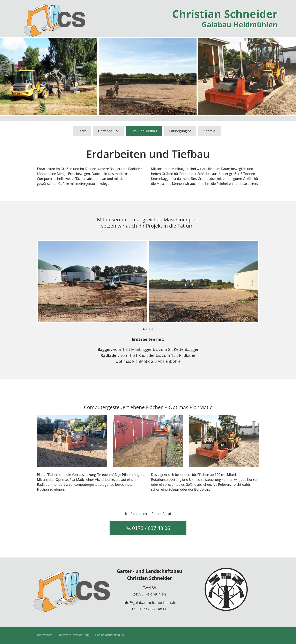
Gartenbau (109, 131)
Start (82, 131)
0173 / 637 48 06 (148, 528)
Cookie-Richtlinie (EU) (109, 635)
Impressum (45, 635)
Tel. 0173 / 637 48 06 (149, 609)
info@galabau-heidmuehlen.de (150, 602)
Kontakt (209, 131)
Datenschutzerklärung (74, 635)
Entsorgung (180, 131)
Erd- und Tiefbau (144, 131)
